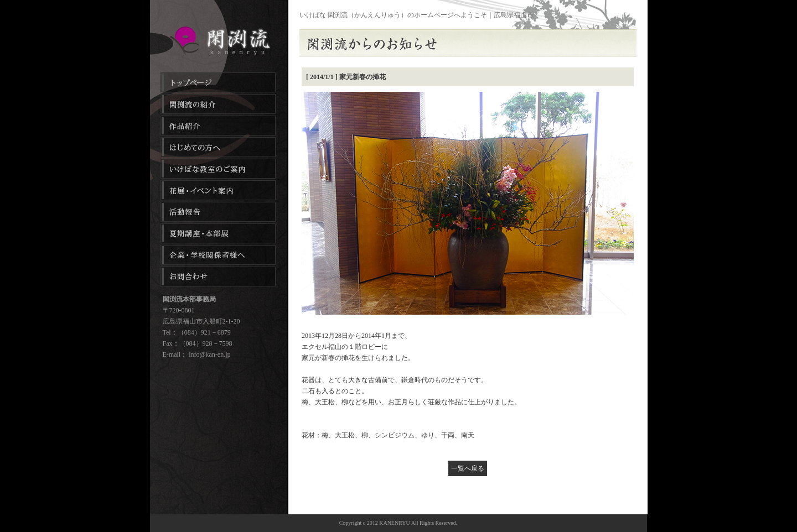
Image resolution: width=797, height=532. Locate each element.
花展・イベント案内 (218, 190)
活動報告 (218, 212)
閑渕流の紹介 (218, 104)
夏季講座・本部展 (218, 233)
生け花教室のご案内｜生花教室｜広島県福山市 (219, 41)
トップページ (218, 82)
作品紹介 (218, 126)
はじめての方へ (218, 147)
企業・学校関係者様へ (218, 255)
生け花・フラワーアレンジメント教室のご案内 (218, 169)
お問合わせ (218, 277)
